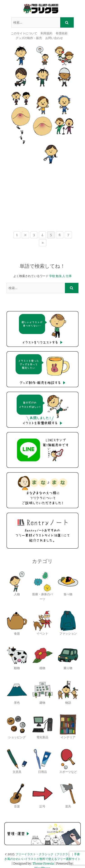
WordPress (42, 859)
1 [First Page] (17, 225)
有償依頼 (62, 33)
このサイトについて (24, 33)
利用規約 (46, 33)
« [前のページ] (25, 225)
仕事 (69, 266)
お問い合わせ (54, 38)
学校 (52, 266)
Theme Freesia (43, 854)
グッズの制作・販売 (29, 38)
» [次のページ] (43, 233)
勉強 (59, 266)
